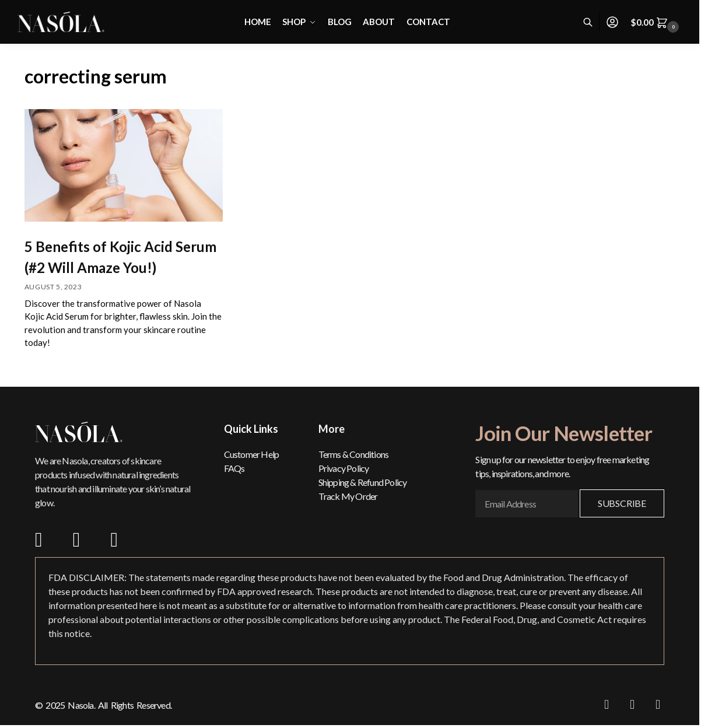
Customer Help (252, 454)
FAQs (234, 468)
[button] (656, 22)
